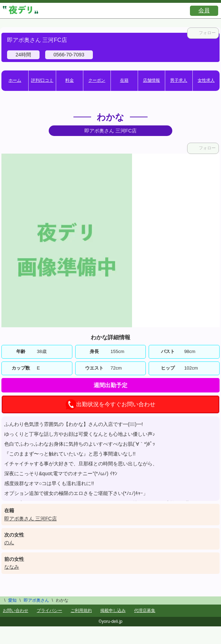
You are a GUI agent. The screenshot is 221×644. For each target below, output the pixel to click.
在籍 (124, 80)
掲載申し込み (113, 611)
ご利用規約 (81, 611)
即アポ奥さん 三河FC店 (31, 519)
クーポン (97, 80)
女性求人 (206, 80)
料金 (70, 80)
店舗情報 (151, 80)
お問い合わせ (16, 611)
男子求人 (179, 80)
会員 (204, 10)
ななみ (12, 567)
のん (9, 543)
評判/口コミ (42, 80)
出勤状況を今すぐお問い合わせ (110, 404)
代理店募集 (145, 611)
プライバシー (49, 611)
